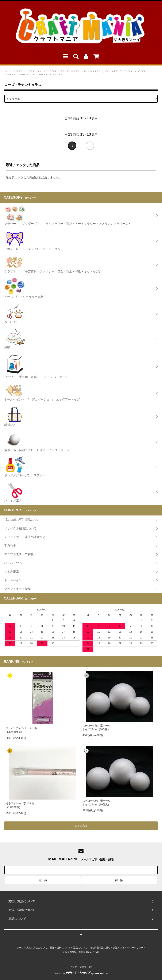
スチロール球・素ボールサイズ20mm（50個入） (96, 803)
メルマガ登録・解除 (73, 952)
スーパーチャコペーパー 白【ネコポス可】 (21, 730)
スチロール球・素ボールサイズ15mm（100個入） (97, 728)
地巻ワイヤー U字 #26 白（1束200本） (20, 805)
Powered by (81, 973)
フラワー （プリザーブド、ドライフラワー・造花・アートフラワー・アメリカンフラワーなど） (62, 71)
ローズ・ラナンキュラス (51, 74)
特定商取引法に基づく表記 (104, 948)
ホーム (8, 71)
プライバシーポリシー (132, 948)
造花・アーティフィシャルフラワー (130, 71)
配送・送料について (60, 948)
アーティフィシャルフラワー (21, 74)
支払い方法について (37, 948)
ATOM (96, 952)
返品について (80, 948)
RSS (89, 952)
